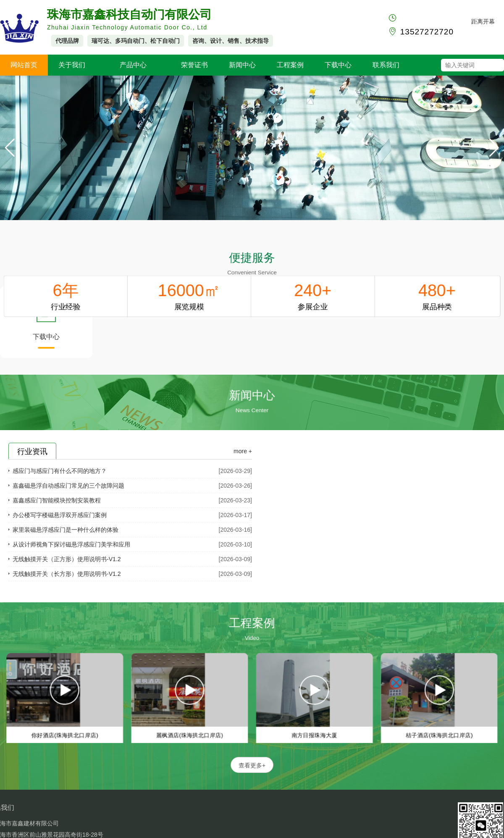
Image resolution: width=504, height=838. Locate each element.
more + (243, 451)
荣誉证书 (194, 65)
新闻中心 (242, 65)
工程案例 (290, 65)
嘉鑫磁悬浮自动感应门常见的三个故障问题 (68, 486)
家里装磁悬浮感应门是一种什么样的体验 (66, 530)
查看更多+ (252, 765)
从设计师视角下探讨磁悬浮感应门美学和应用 (71, 544)
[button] (494, 148)
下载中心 (338, 65)
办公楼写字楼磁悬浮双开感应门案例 (60, 515)
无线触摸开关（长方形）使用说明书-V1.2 (67, 574)
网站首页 (24, 65)
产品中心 (133, 65)
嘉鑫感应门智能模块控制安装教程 (57, 500)
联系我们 (386, 65)
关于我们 (72, 65)
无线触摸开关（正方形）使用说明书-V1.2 (67, 559)
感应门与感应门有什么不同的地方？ (60, 471)
